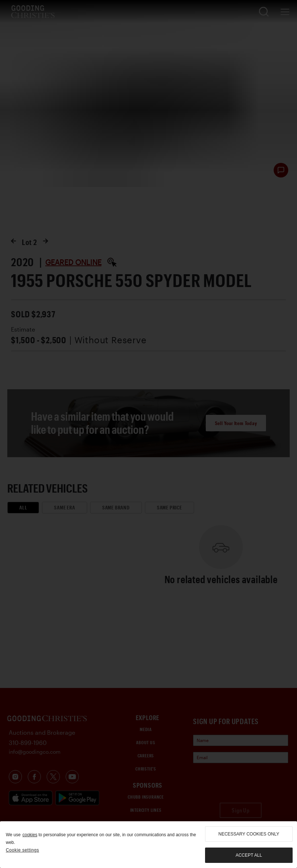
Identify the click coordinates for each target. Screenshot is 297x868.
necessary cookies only (249, 834)
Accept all (249, 855)
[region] (148, 845)
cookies (30, 835)
